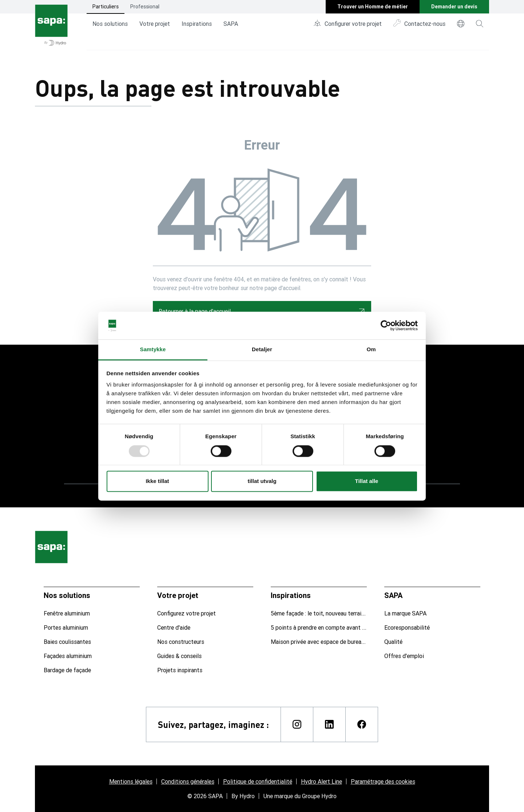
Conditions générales (188, 781)
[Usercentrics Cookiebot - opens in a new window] (386, 325)
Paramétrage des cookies (383, 781)
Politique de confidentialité (258, 781)
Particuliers (106, 7)
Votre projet (155, 24)
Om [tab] (371, 350)
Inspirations (197, 24)
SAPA (231, 24)
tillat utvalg (262, 481)
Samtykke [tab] (153, 350)
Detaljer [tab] (262, 350)
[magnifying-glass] (480, 24)
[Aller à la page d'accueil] (51, 25)
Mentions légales (131, 781)
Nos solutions (110, 24)
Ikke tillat (157, 481)
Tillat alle (367, 481)
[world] (461, 24)
